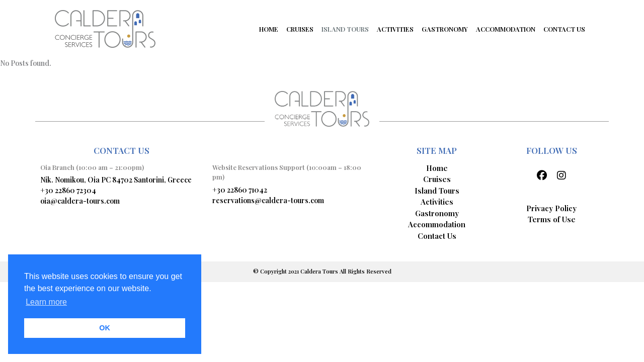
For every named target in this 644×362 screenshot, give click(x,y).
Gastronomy (437, 213)
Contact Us (437, 236)
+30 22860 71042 (240, 190)
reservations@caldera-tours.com (268, 200)
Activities (437, 202)
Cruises (437, 179)
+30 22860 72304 (68, 190)
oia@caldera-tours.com (80, 201)
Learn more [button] (46, 302)
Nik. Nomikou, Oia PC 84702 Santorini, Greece (116, 180)
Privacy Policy (551, 208)
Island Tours (437, 191)
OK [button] (105, 328)
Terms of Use (552, 219)
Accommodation (437, 224)
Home (437, 168)
